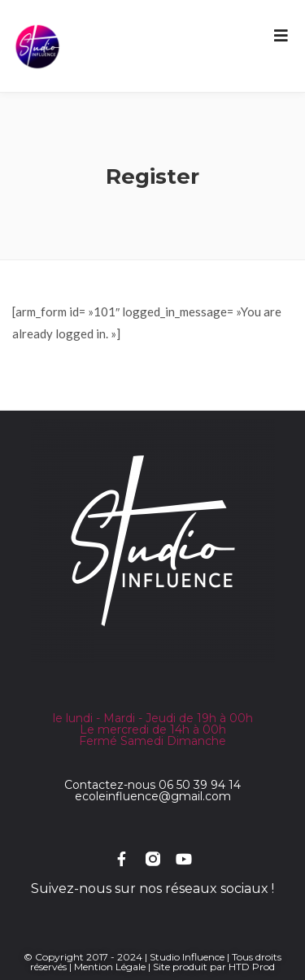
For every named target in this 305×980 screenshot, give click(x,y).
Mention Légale (110, 967)
